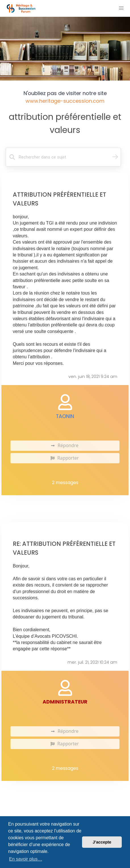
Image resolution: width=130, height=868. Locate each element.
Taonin (65, 416)
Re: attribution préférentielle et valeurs (64, 548)
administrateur (65, 702)
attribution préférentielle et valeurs (65, 123)
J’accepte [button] (102, 842)
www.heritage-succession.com (65, 101)
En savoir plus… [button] (26, 859)
